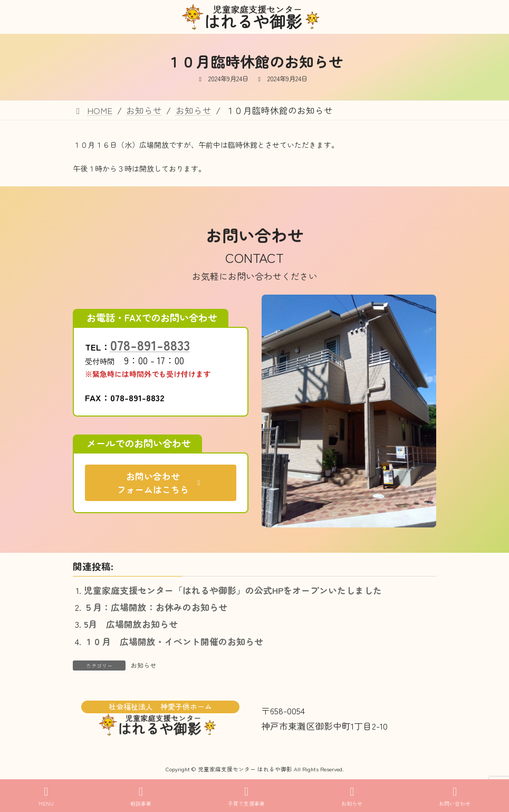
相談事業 (141, 796)
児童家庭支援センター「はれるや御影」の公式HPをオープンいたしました (233, 590)
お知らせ (143, 665)
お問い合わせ (455, 796)
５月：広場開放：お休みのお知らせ (156, 607)
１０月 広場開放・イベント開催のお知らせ (174, 641)
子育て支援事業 (246, 796)
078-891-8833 (150, 345)
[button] (161, 483)
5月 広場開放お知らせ (131, 624)
